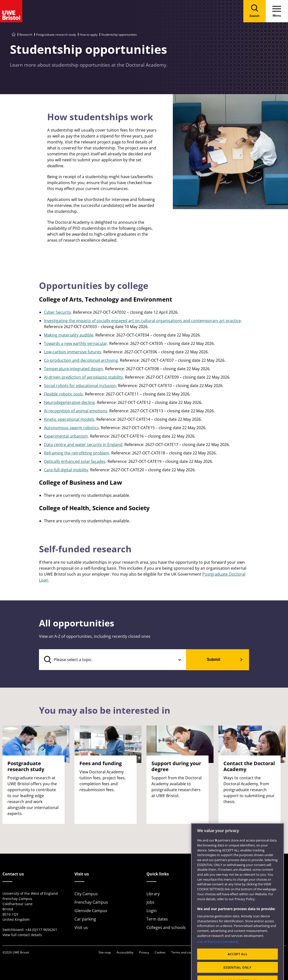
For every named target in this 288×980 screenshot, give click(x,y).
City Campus (86, 894)
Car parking (85, 919)
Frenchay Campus (91, 902)
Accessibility (125, 952)
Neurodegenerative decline (69, 402)
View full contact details (22, 935)
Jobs (150, 902)
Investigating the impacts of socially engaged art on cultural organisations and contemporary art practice (142, 321)
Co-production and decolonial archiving (81, 360)
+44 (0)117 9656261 (41, 930)
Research (26, 35)
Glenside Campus (91, 911)
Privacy (144, 952)
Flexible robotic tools (63, 394)
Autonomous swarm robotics (71, 428)
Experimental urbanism (66, 436)
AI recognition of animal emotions (76, 411)
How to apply (89, 35)
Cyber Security (57, 312)
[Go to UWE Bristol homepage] (14, 35)
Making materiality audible (69, 335)
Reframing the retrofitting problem (77, 453)
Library (153, 894)
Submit (214, 659)
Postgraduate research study (56, 35)
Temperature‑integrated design (73, 369)
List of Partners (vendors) (218, 954)
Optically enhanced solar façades (75, 461)
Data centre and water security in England (83, 445)
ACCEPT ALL (238, 967)
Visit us (81, 927)
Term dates (157, 919)
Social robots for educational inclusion (80, 386)
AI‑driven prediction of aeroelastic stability (83, 377)
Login (152, 911)
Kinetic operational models (69, 419)
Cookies (160, 952)
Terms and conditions (186, 952)
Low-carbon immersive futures (73, 352)
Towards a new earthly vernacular (76, 343)
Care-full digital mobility (66, 470)
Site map (105, 952)
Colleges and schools (166, 927)
